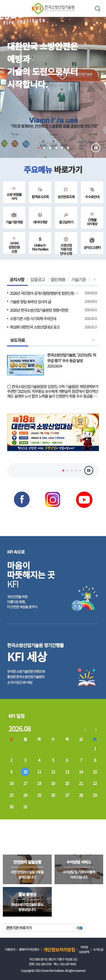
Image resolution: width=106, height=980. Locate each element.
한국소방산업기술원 (53, 8)
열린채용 (58, 279)
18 (39, 783)
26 (53, 795)
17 (25, 783)
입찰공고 (38, 279)
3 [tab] (50, 148)
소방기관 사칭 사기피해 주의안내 (33, 318)
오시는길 (98, 949)
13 (67, 772)
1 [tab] (38, 148)
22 (95, 783)
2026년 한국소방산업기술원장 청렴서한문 (39, 310)
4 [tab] (56, 148)
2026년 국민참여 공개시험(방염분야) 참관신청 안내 (45, 293)
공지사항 (17, 279)
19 (53, 783)
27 (67, 795)
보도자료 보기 (53, 372)
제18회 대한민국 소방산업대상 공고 (35, 327)
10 (25, 772)
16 (11, 783)
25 (39, 795)
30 (11, 807)
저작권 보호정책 (84, 949)
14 (81, 772)
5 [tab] (62, 148)
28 (81, 795)
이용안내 (10, 949)
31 (25, 807)
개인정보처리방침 (59, 950)
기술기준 (79, 279)
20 (67, 783)
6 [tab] (68, 148)
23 (11, 795)
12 (53, 772)
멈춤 (96, 148)
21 (81, 783)
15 (95, 772)
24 (25, 795)
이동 (79, 928)
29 (95, 795)
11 (39, 772)
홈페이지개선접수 (29, 949)
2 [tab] (44, 148)
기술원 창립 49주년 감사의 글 (30, 302)
